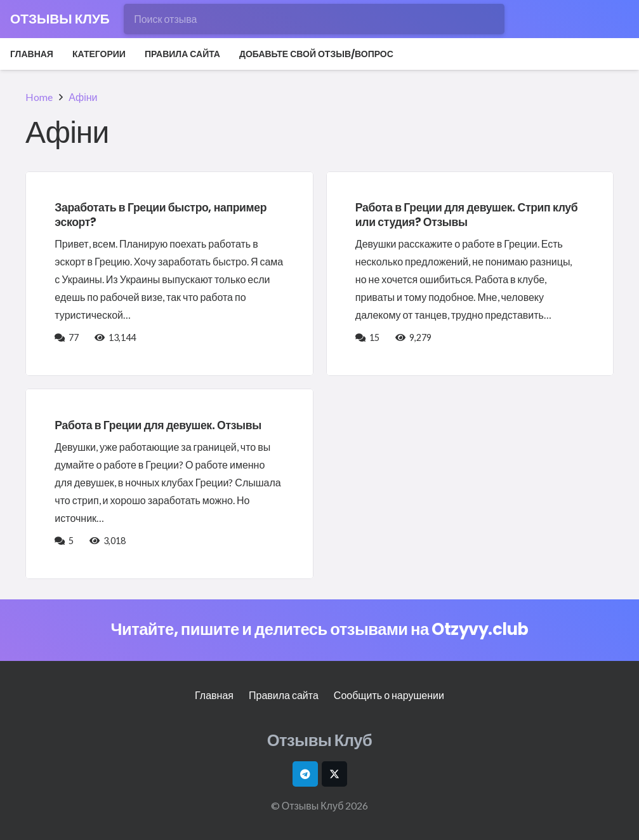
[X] (334, 774)
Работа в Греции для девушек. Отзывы (158, 425)
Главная (214, 695)
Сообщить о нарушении (389, 695)
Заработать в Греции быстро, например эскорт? (161, 215)
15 (375, 337)
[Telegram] (305, 774)
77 (75, 337)
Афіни (83, 97)
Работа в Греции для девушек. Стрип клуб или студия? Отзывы (466, 215)
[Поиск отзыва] (314, 19)
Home (39, 97)
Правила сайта (284, 695)
